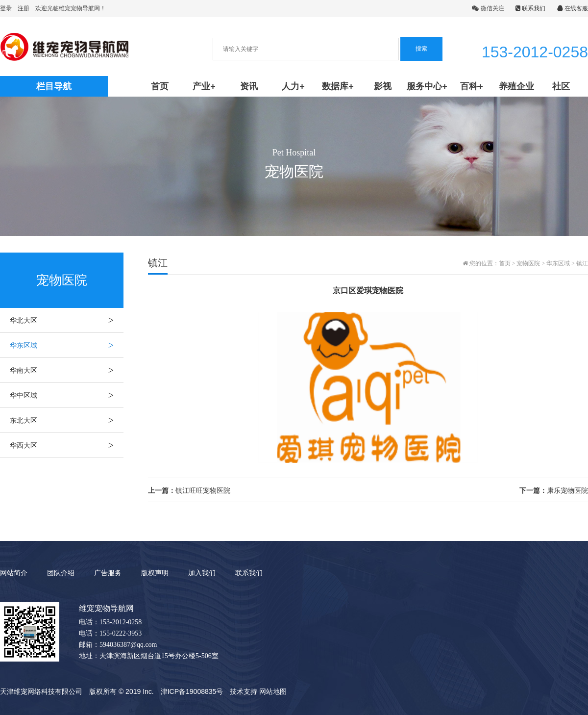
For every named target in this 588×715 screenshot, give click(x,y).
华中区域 (67, 395)
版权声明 (155, 573)
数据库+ (338, 86)
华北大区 (67, 320)
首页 (160, 86)
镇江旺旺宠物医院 (189, 490)
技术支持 (244, 691)
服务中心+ (427, 86)
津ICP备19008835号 (192, 691)
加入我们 (202, 573)
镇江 (582, 263)
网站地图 (273, 691)
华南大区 (67, 370)
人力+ (293, 86)
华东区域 (67, 345)
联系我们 (530, 8)
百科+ (472, 86)
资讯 (249, 86)
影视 (383, 86)
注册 (24, 8)
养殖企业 (516, 86)
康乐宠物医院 (554, 490)
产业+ (204, 86)
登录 (6, 8)
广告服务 (108, 573)
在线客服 (573, 8)
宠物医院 (528, 263)
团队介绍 (61, 573)
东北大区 (67, 420)
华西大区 (67, 445)
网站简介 (14, 573)
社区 (561, 86)
